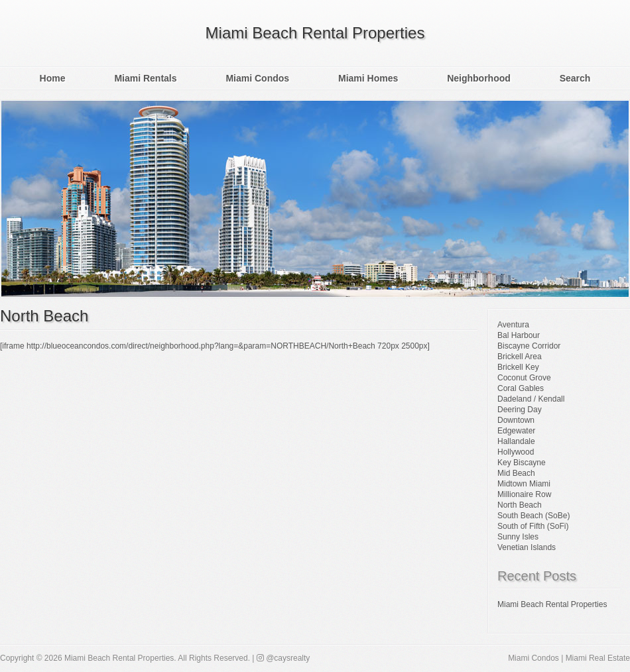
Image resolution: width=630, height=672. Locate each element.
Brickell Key (518, 367)
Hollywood (516, 452)
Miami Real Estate (598, 658)
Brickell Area (520, 357)
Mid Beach (516, 473)
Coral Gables (521, 388)
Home (53, 78)
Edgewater (516, 431)
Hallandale (516, 441)
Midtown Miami (524, 484)
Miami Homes (368, 78)
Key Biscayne (522, 463)
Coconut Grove (524, 378)
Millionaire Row (524, 494)
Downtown (516, 420)
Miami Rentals (145, 78)
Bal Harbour (519, 335)
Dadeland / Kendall (531, 399)
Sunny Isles (518, 537)
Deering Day (520, 410)
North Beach (44, 316)
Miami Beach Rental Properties (315, 33)
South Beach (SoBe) (534, 516)
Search (575, 78)
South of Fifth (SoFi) (533, 526)
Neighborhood (479, 78)
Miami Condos (257, 78)
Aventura (513, 325)
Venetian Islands (527, 547)
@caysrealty (283, 658)
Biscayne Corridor (529, 346)
